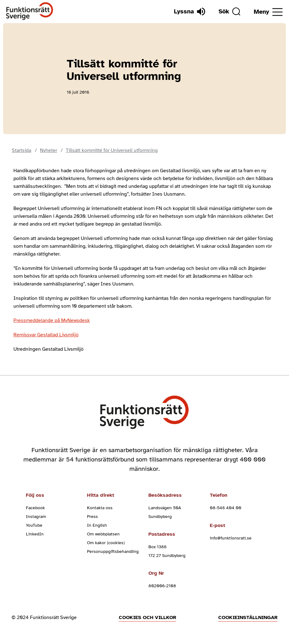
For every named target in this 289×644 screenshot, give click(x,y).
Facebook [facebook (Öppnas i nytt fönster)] (35, 508)
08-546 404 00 (226, 508)
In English (97, 525)
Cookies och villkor (147, 617)
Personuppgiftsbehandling (113, 551)
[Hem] (30, 11)
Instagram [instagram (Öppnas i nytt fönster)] (36, 517)
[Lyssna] (190, 12)
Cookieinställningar (248, 617)
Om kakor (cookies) (106, 543)
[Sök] (229, 12)
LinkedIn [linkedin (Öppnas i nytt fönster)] (35, 534)
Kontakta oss (100, 508)
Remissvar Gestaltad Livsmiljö (46, 335)
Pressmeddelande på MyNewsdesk (52, 320)
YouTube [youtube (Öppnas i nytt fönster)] (34, 525)
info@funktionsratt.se (231, 538)
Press (92, 517)
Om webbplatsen (103, 534)
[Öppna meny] (268, 12)
